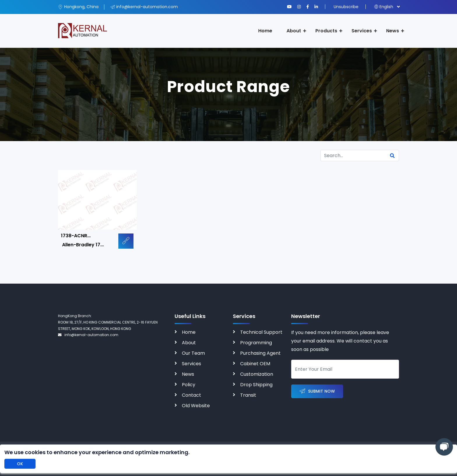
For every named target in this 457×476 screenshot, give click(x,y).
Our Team (193, 353)
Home (265, 31)
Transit (248, 395)
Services (362, 31)
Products (326, 31)
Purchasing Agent (260, 353)
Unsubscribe (346, 7)
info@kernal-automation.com (88, 335)
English (384, 7)
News (393, 31)
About (294, 31)
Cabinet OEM (255, 364)
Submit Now (317, 391)
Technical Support (261, 332)
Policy (189, 385)
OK (20, 464)
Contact (191, 395)
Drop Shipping (256, 385)
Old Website (196, 406)
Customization (257, 374)
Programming (256, 343)
